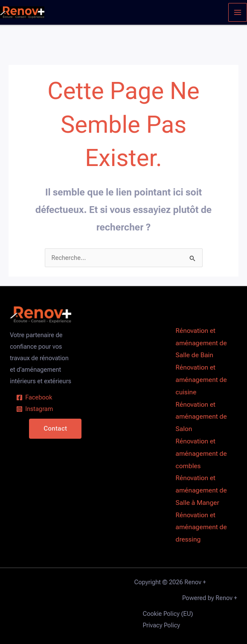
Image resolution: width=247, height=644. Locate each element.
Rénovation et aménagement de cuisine (201, 380)
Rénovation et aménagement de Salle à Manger (201, 490)
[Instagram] (35, 409)
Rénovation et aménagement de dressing (201, 527)
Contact (55, 428)
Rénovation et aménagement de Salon (201, 417)
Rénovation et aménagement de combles (201, 454)
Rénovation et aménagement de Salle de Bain (201, 343)
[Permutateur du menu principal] (238, 12)
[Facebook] (34, 398)
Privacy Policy (162, 625)
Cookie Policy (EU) (168, 614)
